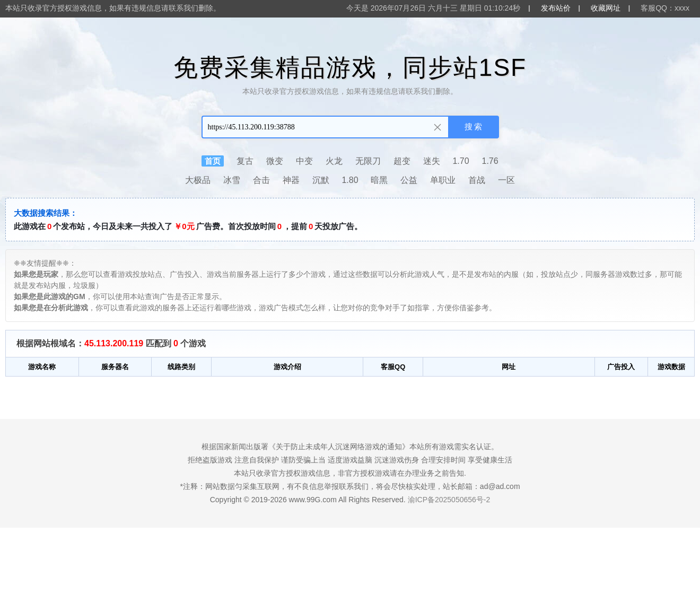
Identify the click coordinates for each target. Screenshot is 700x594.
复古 (245, 161)
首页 (213, 161)
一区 (506, 180)
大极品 (198, 180)
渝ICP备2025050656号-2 (449, 500)
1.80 (350, 180)
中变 (304, 161)
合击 (261, 180)
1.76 (490, 161)
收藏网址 (606, 8)
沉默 (321, 180)
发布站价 (556, 8)
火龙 (334, 161)
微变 (275, 161)
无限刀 (368, 161)
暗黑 (379, 180)
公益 (409, 180)
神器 (291, 180)
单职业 (443, 180)
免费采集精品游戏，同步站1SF (350, 67)
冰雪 (232, 180)
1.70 (461, 161)
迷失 (432, 161)
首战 (477, 180)
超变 (402, 161)
